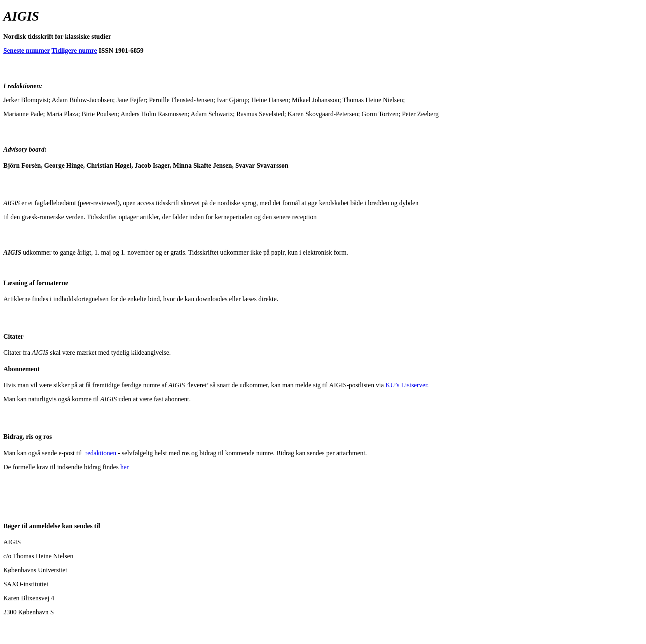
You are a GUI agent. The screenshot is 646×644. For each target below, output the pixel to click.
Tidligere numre (74, 50)
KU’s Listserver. (407, 385)
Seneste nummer (27, 50)
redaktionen (101, 453)
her (124, 467)
